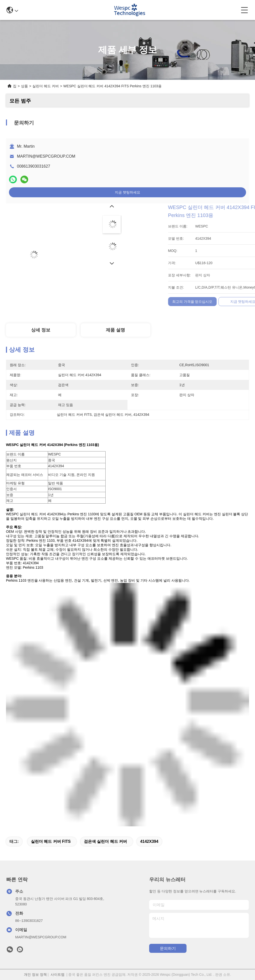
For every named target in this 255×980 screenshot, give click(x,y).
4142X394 (149, 841)
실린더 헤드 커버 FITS (51, 841)
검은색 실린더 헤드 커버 (105, 841)
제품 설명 (115, 330)
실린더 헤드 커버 (46, 86)
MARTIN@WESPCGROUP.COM (46, 156)
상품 (24, 86)
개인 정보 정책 (35, 975)
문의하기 (168, 948)
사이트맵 (58, 975)
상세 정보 (41, 330)
